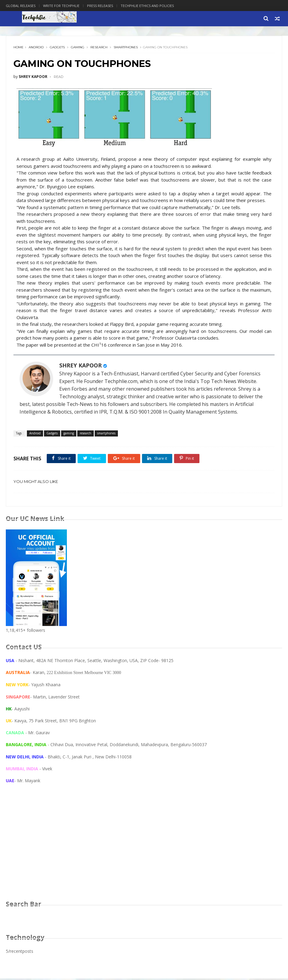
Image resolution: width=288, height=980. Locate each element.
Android (36, 48)
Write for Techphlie (61, 6)
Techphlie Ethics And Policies (147, 6)
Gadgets (58, 48)
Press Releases (100, 6)
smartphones (126, 48)
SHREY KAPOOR (81, 367)
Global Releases (21, 6)
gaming (78, 48)
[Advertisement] (144, 849)
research (99, 48)
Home (19, 48)
